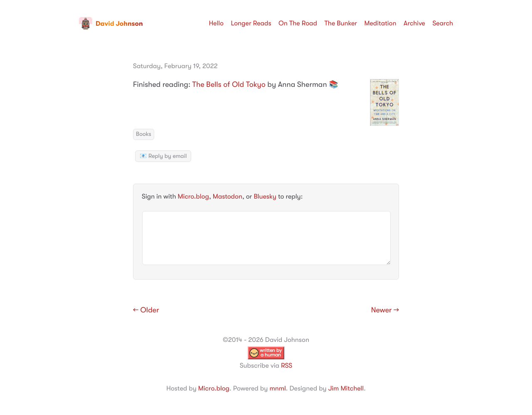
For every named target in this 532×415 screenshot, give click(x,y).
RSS (287, 366)
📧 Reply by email (163, 156)
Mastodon (228, 196)
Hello (216, 23)
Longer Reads (251, 23)
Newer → (385, 310)
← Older (146, 310)
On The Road (298, 23)
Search (443, 23)
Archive (414, 23)
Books (144, 134)
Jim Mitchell (346, 388)
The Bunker (341, 23)
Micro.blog (193, 196)
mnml (277, 388)
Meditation (381, 23)
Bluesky (265, 196)
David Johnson (111, 24)
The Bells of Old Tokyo (229, 85)
